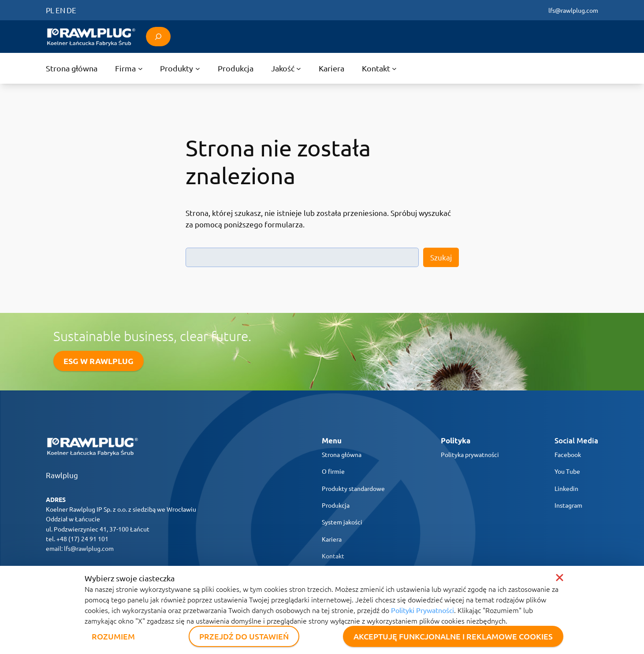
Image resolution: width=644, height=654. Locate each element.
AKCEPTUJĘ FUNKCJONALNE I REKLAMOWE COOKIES (453, 636)
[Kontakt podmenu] (379, 68)
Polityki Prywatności (423, 610)
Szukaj (441, 257)
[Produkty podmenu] (180, 68)
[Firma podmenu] (129, 68)
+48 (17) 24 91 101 (82, 539)
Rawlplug (62, 475)
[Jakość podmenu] (286, 68)
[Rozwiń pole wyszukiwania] (158, 36)
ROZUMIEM (113, 636)
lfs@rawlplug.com (573, 10)
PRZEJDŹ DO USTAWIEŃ (244, 636)
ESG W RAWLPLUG (99, 361)
